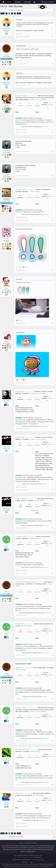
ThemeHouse (38, 857)
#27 (53, 220)
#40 (53, 826)
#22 (53, 64)
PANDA (44, 100)
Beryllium (25, 862)
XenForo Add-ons (17, 860)
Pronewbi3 (19, 220)
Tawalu (6, 546)
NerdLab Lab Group (22, 749)
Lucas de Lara (20, 391)
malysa (6, 55)
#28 (53, 270)
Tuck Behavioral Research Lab (25, 582)
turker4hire (6, 151)
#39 (53, 785)
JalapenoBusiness (6, 759)
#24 (53, 133)
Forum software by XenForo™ (28, 855)
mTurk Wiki (27, 2)
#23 (53, 85)
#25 (53, 151)
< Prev (3, 13)
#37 (53, 699)
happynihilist (6, 401)
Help (31, 862)
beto (6, 288)
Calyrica (6, 105)
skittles (6, 341)
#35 (53, 615)
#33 (53, 528)
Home (3, 2)
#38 (53, 741)
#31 (53, 429)
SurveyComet (20, 624)
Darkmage (6, 447)
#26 (53, 176)
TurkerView (45, 127)
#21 (53, 37)
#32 (53, 490)
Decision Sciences (21, 96)
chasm (6, 239)
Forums (10, 2)
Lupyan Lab (19, 668)
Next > (19, 13)
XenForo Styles (27, 860)
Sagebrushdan (6, 29)
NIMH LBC (19, 793)
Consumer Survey (21, 189)
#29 (53, 323)
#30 (53, 383)
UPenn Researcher (21, 498)
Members (18, 2)
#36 (53, 655)
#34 (53, 573)
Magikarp (6, 803)
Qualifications (19, 120)
